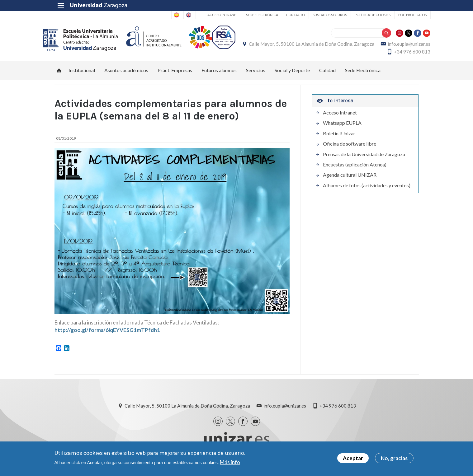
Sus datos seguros (318, 15)
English (175, 15)
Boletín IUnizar (339, 137)
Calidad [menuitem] (327, 74)
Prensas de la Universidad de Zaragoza (364, 158)
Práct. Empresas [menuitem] (175, 74)
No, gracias (394, 458)
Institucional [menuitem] (82, 74)
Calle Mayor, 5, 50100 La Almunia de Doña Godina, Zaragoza (356, 46)
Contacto (284, 15)
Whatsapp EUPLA (342, 126)
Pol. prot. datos (401, 15)
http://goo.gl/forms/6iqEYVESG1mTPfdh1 (107, 333)
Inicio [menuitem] (59, 74)
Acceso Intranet (211, 15)
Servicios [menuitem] (256, 74)
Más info (230, 462)
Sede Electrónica (250, 15)
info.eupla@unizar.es (348, 54)
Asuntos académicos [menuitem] (126, 74)
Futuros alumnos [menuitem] (219, 74)
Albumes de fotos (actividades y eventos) (367, 189)
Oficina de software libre (350, 147)
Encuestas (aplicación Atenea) (355, 168)
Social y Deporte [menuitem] (292, 74)
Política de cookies (361, 15)
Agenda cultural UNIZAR (350, 178)
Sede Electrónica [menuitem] (363, 74)
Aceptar (353, 458)
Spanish (151, 15)
